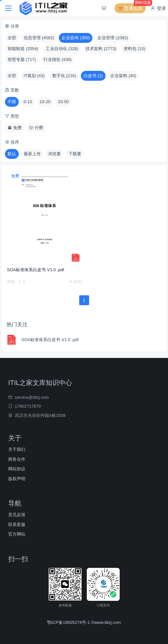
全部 (12, 38)
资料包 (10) (134, 49)
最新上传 (32, 154)
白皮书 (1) (93, 76)
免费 (15, 128)
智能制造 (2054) (23, 49)
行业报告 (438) (58, 59)
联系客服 (17, 525)
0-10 (28, 102)
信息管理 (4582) (39, 38)
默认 (12, 154)
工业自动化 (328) (62, 49)
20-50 (63, 102)
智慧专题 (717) (22, 59)
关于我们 (17, 449)
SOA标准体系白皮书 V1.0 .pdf (36, 270)
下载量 (75, 154)
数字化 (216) (64, 76)
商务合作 (17, 459)
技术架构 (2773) (101, 49)
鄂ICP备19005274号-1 (69, 622)
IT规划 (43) (34, 76)
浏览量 (54, 154)
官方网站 (17, 534)
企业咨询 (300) (76, 38)
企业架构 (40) (123, 76)
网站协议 (17, 469)
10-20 (45, 102)
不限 (12, 102)
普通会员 (132, 8)
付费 (36, 128)
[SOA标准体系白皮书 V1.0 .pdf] (45, 218)
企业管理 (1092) (113, 38)
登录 (158, 8)
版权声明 (17, 479)
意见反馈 (17, 515)
